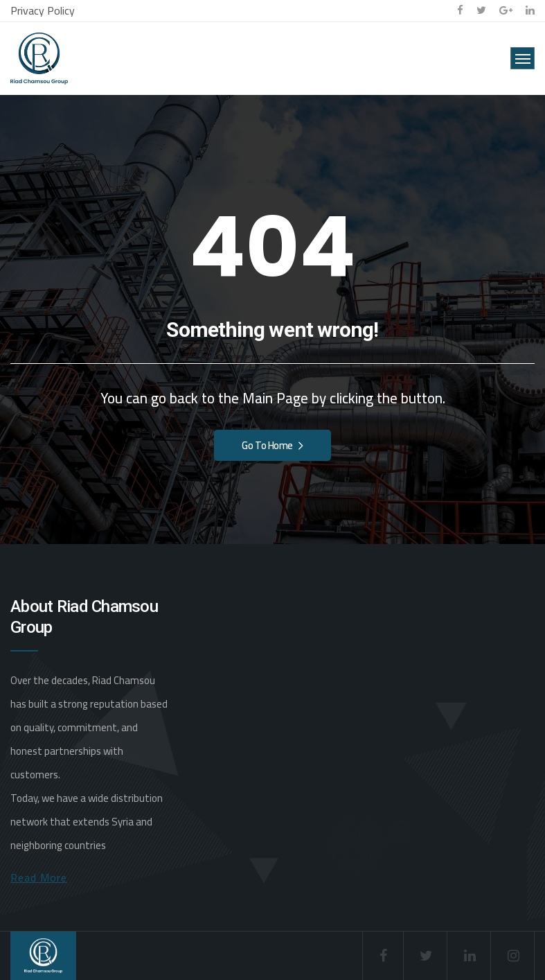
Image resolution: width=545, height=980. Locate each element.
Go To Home (272, 445)
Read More (39, 877)
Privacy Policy (43, 10)
